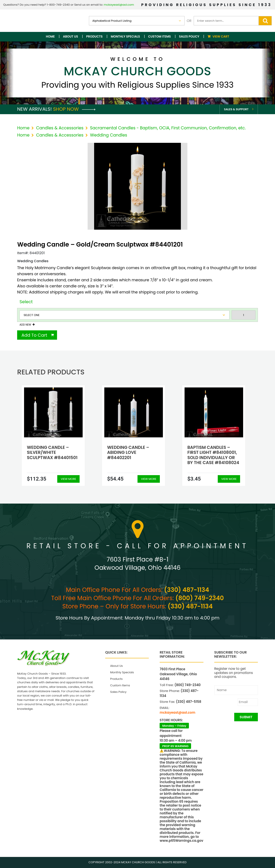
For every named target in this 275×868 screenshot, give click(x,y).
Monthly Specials (125, 36)
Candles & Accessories (60, 128)
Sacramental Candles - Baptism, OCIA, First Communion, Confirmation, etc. (168, 128)
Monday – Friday (174, 726)
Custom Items (160, 36)
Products (94, 36)
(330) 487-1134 (187, 590)
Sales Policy (189, 36)
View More (68, 479)
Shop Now (74, 109)
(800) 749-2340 (200, 598)
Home (50, 36)
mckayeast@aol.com (119, 5)
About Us (70, 36)
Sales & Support (236, 109)
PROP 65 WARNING (175, 746)
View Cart (221, 36)
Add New (25, 325)
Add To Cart (34, 335)
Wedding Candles (109, 135)
